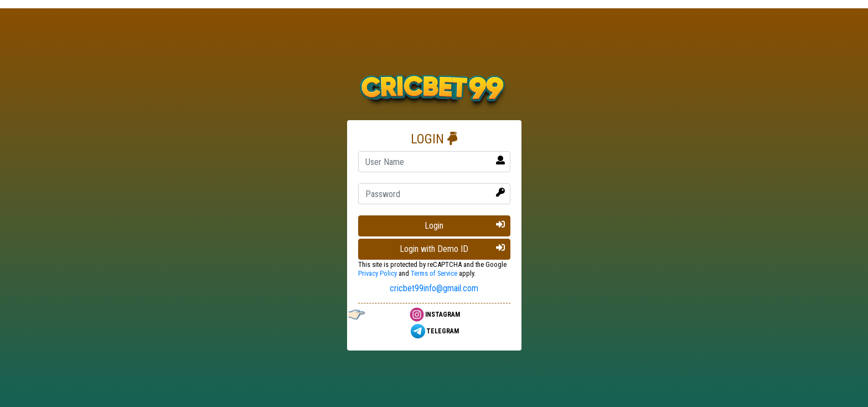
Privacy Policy (378, 273)
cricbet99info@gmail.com (434, 288)
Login (465, 225)
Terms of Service (434, 273)
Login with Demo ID (452, 249)
